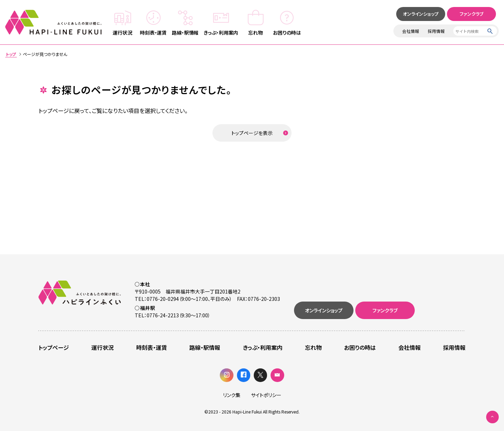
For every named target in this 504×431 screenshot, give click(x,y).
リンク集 (232, 395)
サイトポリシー (266, 395)
